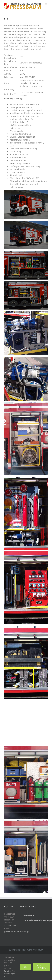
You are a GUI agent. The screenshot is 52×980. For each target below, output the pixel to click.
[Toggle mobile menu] (46, 4)
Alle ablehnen (41, 967)
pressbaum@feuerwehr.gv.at (18, 931)
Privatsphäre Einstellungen (10, 974)
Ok (25, 967)
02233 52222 (10, 926)
